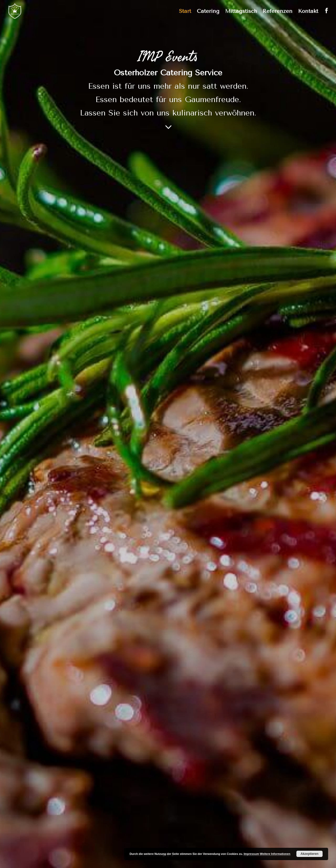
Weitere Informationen (275, 854)
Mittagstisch (241, 12)
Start (185, 12)
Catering (208, 12)
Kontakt (308, 12)
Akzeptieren (309, 854)
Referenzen (278, 12)
